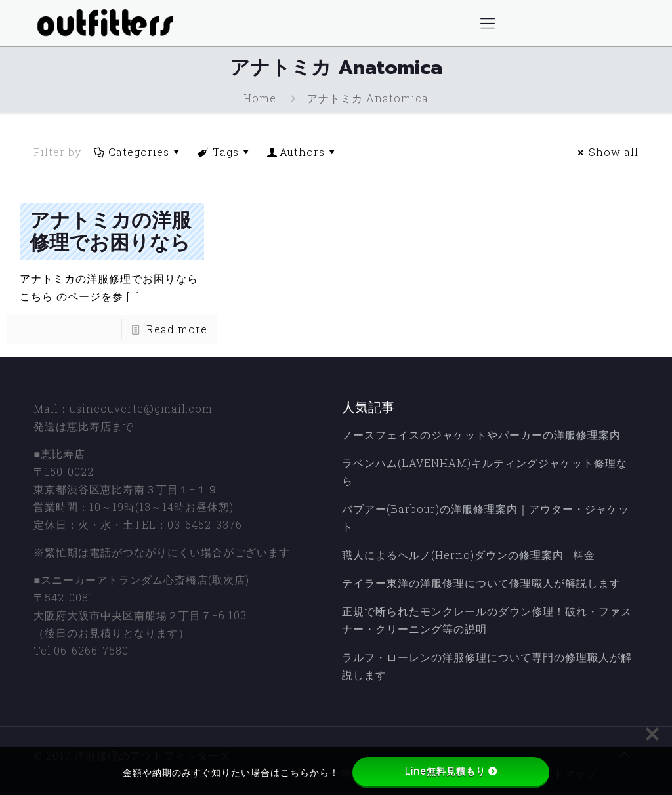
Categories (137, 152)
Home (260, 98)
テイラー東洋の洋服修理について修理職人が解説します (481, 583)
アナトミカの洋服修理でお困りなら (110, 232)
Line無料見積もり (451, 771)
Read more (177, 329)
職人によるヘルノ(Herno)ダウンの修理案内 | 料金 (469, 555)
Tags (224, 152)
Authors (303, 152)
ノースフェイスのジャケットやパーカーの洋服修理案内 (481, 435)
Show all (606, 152)
